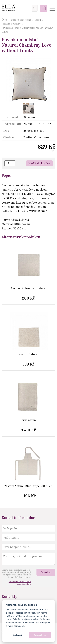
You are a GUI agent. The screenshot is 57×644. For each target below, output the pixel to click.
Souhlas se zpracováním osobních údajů (20, 583)
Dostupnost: (11, 117)
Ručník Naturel (28, 354)
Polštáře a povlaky (11, 24)
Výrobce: (9, 137)
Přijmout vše (40, 635)
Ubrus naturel (29, 420)
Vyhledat (35, 8)
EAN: (6, 131)
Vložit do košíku (39, 163)
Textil (38, 20)
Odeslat (46, 572)
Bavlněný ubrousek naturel (28, 288)
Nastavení (17, 635)
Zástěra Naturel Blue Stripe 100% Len (28, 486)
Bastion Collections (21, 20)
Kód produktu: (12, 124)
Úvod (4, 20)
